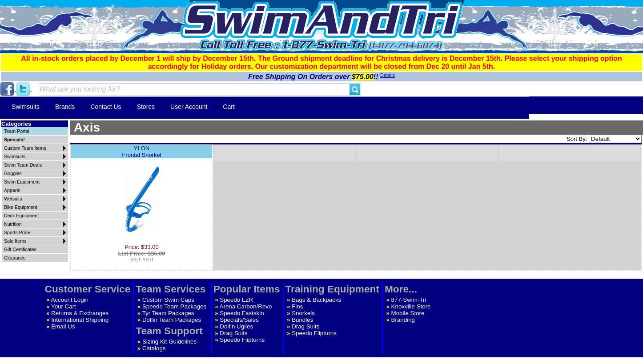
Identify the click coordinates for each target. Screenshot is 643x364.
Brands (65, 107)
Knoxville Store (411, 306)
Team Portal (17, 131)
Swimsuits (26, 107)
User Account (189, 107)
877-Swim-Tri (409, 300)
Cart (229, 107)
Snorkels (303, 313)
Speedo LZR (236, 300)
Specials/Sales (239, 320)
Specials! (14, 140)
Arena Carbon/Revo (246, 306)
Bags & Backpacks (316, 300)
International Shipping (80, 320)
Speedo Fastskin (242, 313)
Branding (403, 320)
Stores (146, 107)
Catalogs (154, 348)
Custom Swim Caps (168, 300)
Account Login (70, 300)
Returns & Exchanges (80, 313)
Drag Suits (233, 333)
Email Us (63, 326)
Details (388, 75)
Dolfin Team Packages (172, 320)
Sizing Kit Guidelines (169, 342)
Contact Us (106, 107)
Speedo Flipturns (242, 340)
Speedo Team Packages (174, 306)
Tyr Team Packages (168, 313)
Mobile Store (408, 313)
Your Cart (64, 306)
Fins (297, 306)
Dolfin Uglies (236, 326)
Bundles (302, 320)
